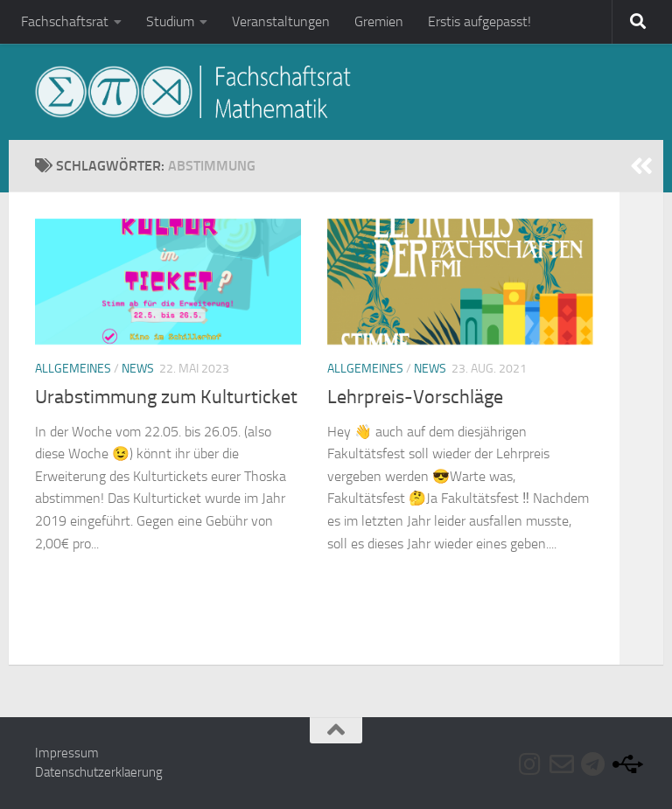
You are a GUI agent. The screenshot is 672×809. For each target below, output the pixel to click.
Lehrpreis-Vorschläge (415, 397)
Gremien (379, 21)
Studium (170, 21)
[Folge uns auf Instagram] (530, 764)
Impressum (67, 753)
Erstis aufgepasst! (479, 21)
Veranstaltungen (281, 21)
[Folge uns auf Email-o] (562, 764)
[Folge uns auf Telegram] (593, 764)
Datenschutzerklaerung (99, 772)
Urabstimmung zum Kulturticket (166, 397)
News (138, 369)
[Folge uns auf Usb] (625, 764)
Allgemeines (73, 369)
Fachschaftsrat (65, 21)
